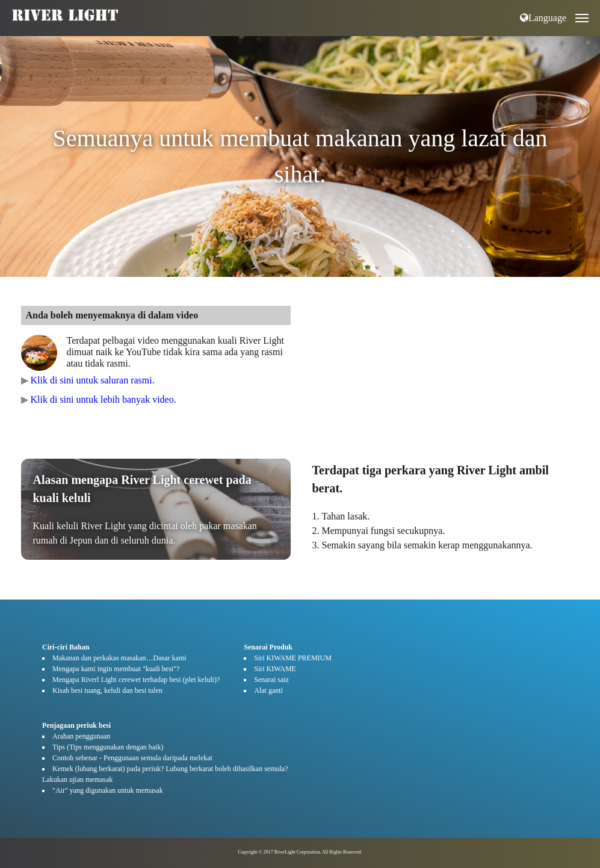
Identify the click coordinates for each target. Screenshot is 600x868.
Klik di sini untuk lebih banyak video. (104, 399)
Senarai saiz (271, 680)
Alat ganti (268, 690)
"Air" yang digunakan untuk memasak (108, 790)
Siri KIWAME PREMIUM (293, 658)
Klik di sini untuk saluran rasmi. (93, 380)
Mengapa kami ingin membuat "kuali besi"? (116, 669)
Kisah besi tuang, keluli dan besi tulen (107, 690)
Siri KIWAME (275, 669)
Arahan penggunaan (81, 736)
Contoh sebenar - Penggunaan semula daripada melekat (132, 758)
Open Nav (588, 9)
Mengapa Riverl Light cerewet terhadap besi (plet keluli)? (136, 680)
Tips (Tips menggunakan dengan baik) (108, 747)
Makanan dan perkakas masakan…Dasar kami (119, 658)
